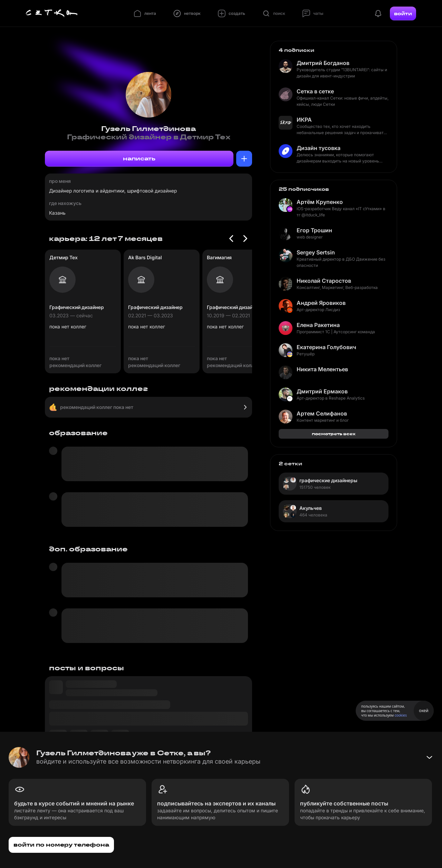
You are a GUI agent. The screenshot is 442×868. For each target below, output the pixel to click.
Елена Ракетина (318, 325)
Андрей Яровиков (321, 303)
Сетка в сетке (315, 91)
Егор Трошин (314, 230)
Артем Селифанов (322, 413)
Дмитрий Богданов (323, 63)
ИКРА (304, 120)
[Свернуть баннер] (429, 757)
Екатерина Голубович (326, 347)
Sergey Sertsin (316, 252)
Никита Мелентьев (322, 369)
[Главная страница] (52, 13)
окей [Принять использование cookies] (424, 711)
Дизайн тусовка (319, 148)
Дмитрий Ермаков (322, 391)
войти (403, 13)
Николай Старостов (324, 281)
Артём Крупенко (320, 202)
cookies (401, 715)
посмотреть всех (334, 434)
